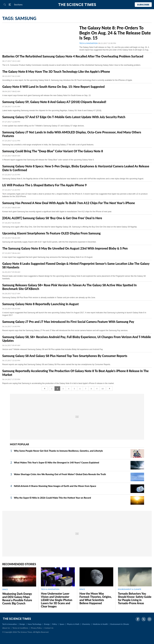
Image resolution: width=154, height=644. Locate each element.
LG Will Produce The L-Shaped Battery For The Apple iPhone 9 (44, 185)
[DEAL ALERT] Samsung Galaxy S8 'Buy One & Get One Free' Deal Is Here (52, 218)
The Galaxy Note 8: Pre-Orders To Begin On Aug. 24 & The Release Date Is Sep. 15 (115, 33)
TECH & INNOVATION (89, 43)
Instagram (149, 619)
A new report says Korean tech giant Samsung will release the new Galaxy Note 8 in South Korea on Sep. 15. (47, 95)
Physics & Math (73, 624)
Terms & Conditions (20, 628)
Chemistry (86, 624)
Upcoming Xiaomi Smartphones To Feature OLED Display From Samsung (51, 233)
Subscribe (143, 5)
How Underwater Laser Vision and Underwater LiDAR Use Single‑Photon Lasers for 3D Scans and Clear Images (57, 600)
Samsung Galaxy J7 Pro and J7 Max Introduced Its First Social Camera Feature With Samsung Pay (68, 322)
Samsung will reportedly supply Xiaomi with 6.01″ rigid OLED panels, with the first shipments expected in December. (49, 242)
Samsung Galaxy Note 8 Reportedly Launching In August (40, 304)
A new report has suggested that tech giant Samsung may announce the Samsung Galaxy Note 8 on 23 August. (48, 257)
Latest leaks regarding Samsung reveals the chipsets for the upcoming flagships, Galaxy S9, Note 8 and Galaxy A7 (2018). (52, 111)
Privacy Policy (36, 628)
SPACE (5, 589)
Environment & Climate (120, 624)
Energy (47, 624)
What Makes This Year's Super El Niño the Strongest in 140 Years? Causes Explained (56, 462)
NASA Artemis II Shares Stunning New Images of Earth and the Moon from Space (55, 486)
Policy (55, 624)
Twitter (144, 619)
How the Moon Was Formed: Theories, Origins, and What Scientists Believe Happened (96, 598)
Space (62, 624)
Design (22, 624)
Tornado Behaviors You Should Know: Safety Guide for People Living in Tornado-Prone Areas (135, 598)
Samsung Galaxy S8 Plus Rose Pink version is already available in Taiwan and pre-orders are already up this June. (49, 298)
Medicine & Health (100, 624)
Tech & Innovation (10, 624)
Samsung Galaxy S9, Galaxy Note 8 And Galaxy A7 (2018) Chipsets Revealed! (54, 102)
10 (103, 389)
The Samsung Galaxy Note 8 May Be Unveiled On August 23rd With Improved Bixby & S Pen (65, 248)
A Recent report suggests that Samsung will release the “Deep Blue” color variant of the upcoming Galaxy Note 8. (48, 160)
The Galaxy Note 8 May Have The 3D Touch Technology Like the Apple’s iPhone (56, 71)
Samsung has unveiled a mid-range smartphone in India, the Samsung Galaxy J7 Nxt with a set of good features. (48, 145)
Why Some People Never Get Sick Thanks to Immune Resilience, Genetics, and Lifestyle (58, 451)
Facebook (138, 619)
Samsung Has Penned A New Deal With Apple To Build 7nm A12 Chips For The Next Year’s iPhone (69, 203)
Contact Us (49, 628)
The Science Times (77, 5)
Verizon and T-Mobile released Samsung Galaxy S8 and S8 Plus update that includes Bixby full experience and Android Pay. (53, 349)
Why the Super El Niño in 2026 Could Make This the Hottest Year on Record (52, 498)
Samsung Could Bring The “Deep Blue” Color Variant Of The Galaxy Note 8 (53, 151)
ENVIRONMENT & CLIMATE (130, 589)
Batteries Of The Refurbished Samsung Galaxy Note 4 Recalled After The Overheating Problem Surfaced (73, 56)
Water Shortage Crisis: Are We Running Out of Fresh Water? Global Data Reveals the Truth (60, 474)
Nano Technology (35, 624)
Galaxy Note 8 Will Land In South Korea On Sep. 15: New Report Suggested (53, 87)
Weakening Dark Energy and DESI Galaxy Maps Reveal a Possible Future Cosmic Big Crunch (17, 599)
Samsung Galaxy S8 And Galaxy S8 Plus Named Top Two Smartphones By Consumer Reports (65, 356)
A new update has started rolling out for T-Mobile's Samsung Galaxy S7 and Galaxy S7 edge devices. (43, 126)
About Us (6, 628)
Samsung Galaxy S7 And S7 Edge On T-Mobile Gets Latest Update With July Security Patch (64, 117)
